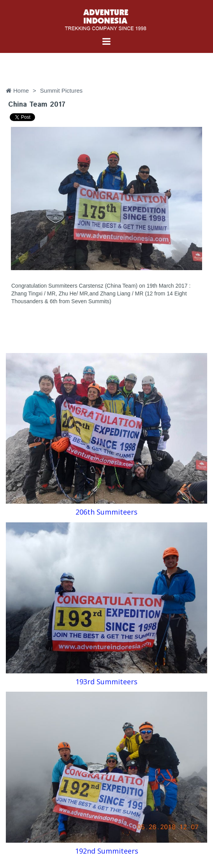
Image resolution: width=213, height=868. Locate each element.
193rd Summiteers (106, 682)
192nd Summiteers (107, 851)
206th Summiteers (106, 512)
